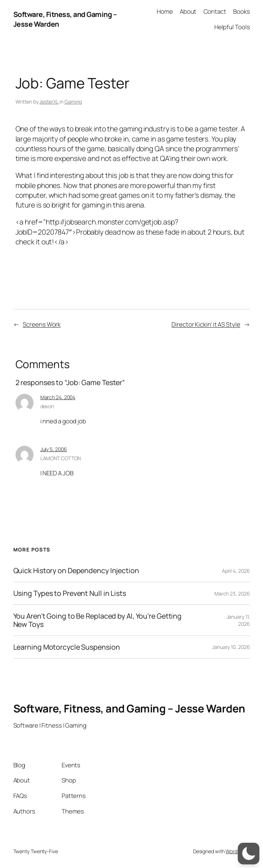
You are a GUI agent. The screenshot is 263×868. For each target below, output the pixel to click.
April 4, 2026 (236, 571)
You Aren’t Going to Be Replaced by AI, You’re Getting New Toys (98, 620)
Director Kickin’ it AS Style (206, 324)
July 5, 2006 (54, 449)
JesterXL (49, 102)
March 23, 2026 (232, 594)
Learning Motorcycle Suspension (67, 647)
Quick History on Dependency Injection (76, 571)
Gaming (73, 102)
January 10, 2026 (231, 647)
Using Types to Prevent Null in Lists (70, 593)
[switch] (249, 854)
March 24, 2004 (58, 397)
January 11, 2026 (238, 620)
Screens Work (42, 324)
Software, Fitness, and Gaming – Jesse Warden (129, 708)
